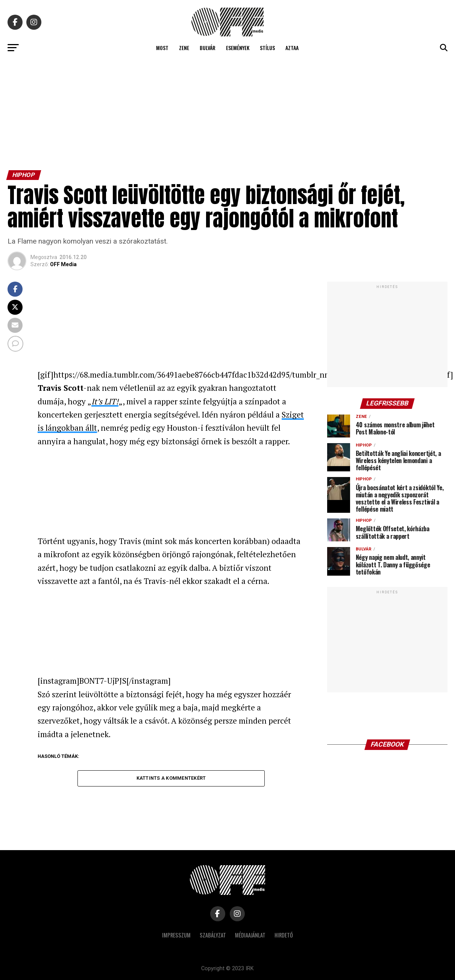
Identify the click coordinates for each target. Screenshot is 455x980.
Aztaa (292, 48)
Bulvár (208, 48)
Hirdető (284, 935)
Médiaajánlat (250, 935)
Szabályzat (213, 935)
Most (162, 48)
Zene (184, 48)
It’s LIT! (105, 401)
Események (238, 48)
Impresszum (176, 935)
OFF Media (63, 264)
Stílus (267, 48)
